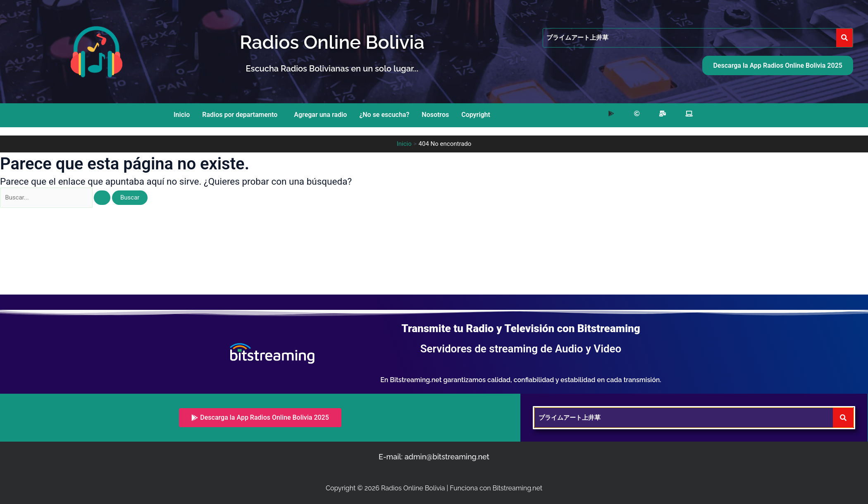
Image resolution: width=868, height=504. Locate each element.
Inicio (182, 115)
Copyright (476, 115)
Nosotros (435, 115)
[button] (242, 115)
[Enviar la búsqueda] (102, 198)
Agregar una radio (320, 115)
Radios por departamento (240, 115)
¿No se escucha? (384, 115)
